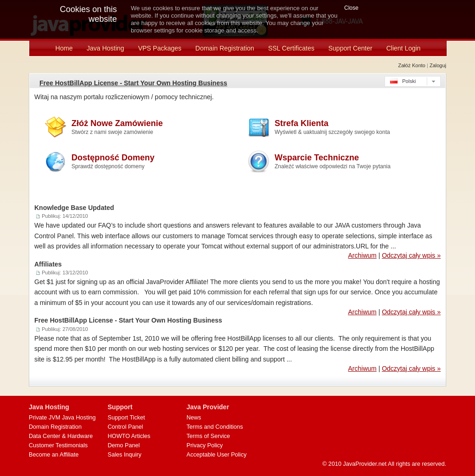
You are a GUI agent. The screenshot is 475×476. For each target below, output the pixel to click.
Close (351, 8)
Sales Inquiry (125, 455)
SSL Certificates (291, 48)
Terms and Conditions (215, 427)
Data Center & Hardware (61, 436)
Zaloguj (438, 65)
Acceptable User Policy (217, 455)
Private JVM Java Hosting (62, 418)
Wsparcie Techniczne (333, 161)
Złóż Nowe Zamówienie (117, 127)
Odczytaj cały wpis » (411, 255)
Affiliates (48, 264)
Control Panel (125, 427)
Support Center (350, 48)
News (194, 418)
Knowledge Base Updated (74, 208)
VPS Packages (160, 48)
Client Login (404, 48)
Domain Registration (225, 48)
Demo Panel (124, 445)
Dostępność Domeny (113, 161)
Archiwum (362, 255)
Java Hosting (106, 48)
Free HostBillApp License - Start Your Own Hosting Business (133, 83)
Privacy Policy (205, 445)
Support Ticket (126, 418)
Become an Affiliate (54, 455)
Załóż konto (412, 65)
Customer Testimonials (58, 445)
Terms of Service (208, 436)
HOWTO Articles (129, 436)
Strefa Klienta (332, 127)
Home (64, 48)
